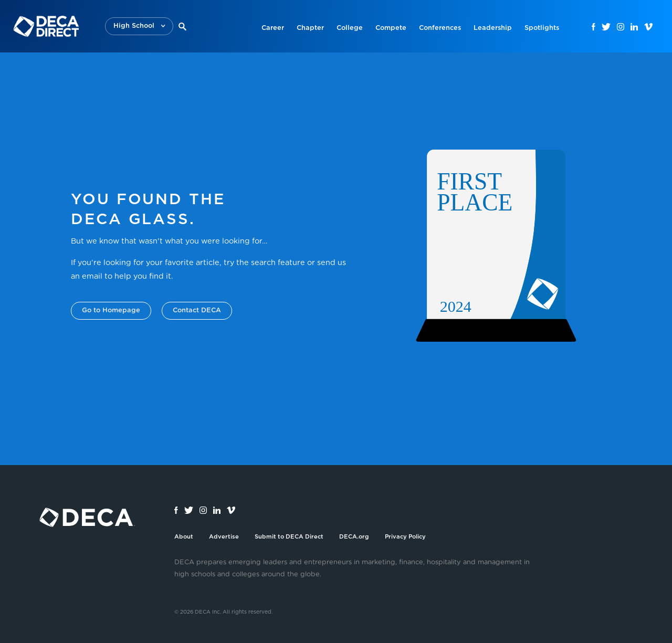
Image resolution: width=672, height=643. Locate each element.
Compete (391, 28)
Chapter (310, 28)
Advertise (224, 537)
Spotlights (542, 28)
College (350, 28)
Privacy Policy (405, 537)
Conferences (440, 28)
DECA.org (354, 537)
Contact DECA (197, 310)
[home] (46, 26)
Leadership (493, 28)
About (184, 537)
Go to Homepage (111, 310)
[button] (139, 27)
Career (273, 28)
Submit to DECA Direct (289, 537)
